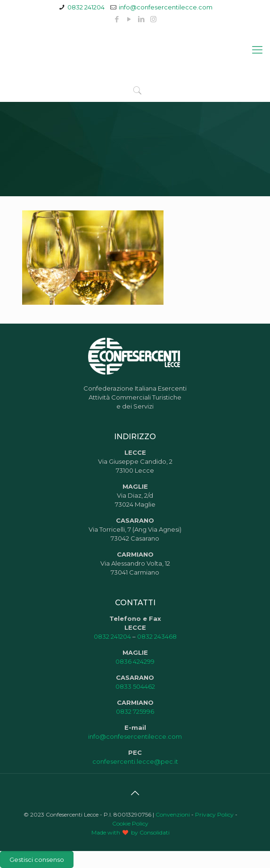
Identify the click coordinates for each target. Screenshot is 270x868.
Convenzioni (173, 814)
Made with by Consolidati (131, 832)
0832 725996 (135, 711)
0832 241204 (86, 7)
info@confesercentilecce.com (166, 7)
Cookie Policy (130, 823)
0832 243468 (157, 636)
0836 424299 (135, 661)
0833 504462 (135, 686)
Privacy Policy (214, 814)
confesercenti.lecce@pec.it (135, 761)
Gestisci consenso (37, 860)
